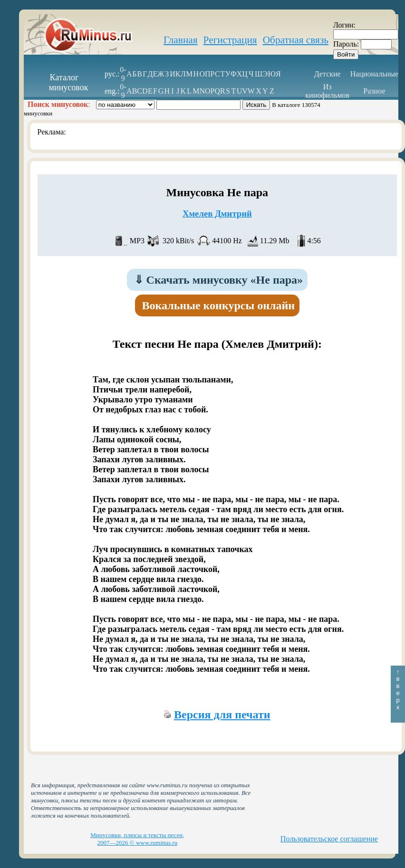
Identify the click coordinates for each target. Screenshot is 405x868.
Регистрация (230, 40)
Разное (374, 91)
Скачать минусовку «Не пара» (219, 280)
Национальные (374, 74)
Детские (328, 74)
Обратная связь (296, 40)
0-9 (123, 74)
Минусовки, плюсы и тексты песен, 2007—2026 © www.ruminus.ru (137, 839)
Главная (181, 40)
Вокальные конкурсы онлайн (219, 305)
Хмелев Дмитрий (217, 214)
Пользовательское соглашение (329, 839)
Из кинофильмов (327, 91)
